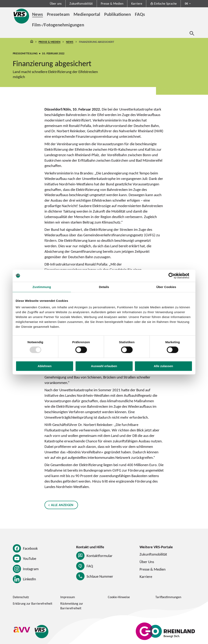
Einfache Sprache (163, 4)
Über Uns (147, 562)
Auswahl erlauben (104, 366)
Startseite (32, 42)
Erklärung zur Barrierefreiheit (32, 604)
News (70, 42)
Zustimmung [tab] (42, 287)
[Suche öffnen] (192, 33)
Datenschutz (21, 597)
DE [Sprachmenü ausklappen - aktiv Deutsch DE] (186, 3)
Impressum (68, 597)
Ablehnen (44, 366)
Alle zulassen (163, 366)
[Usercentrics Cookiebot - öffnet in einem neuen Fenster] (175, 276)
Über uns (56, 4)
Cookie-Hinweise (119, 597)
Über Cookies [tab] (166, 287)
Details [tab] (104, 287)
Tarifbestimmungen (168, 597)
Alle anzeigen (62, 505)
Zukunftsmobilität (81, 4)
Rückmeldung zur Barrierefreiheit (72, 606)
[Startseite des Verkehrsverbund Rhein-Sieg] (22, 16)
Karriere (137, 4)
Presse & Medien (112, 4)
